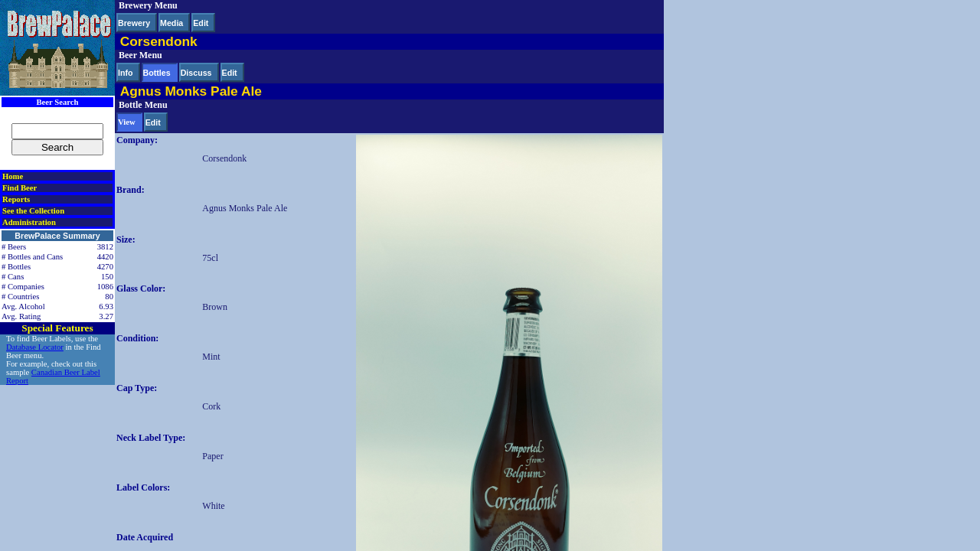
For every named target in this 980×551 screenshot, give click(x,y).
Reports (16, 199)
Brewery (134, 23)
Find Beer (20, 188)
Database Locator (35, 347)
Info (126, 73)
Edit (201, 23)
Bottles (157, 73)
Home (13, 176)
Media (171, 23)
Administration (29, 222)
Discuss (196, 73)
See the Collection (33, 211)
